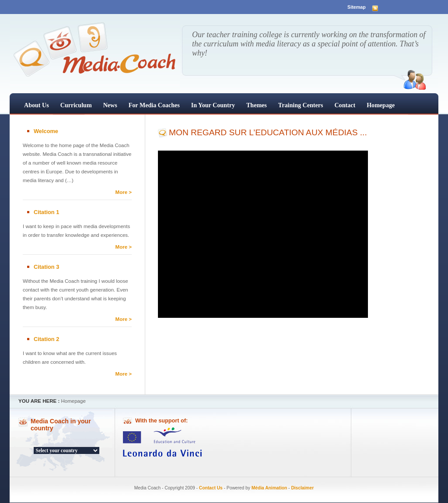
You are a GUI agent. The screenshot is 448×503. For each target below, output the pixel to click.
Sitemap (357, 7)
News (110, 105)
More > (124, 192)
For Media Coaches (154, 105)
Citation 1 (46, 212)
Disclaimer (302, 488)
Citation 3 (46, 267)
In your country (213, 105)
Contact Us (211, 488)
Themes (257, 105)
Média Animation (269, 488)
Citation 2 (46, 339)
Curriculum (76, 105)
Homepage (381, 105)
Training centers (301, 105)
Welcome (46, 131)
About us (37, 105)
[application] (263, 234)
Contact (345, 105)
